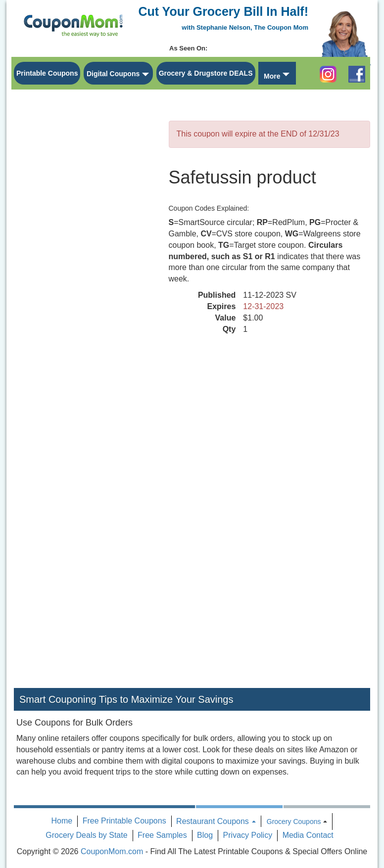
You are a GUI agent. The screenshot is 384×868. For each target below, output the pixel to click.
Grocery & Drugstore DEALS (206, 73)
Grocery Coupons (294, 822)
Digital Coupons (113, 74)
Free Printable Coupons (124, 821)
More (272, 76)
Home (62, 821)
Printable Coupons (47, 73)
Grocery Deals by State (86, 835)
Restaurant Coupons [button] (216, 821)
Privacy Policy (248, 835)
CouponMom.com (112, 851)
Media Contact (308, 835)
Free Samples (162, 835)
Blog (205, 835)
